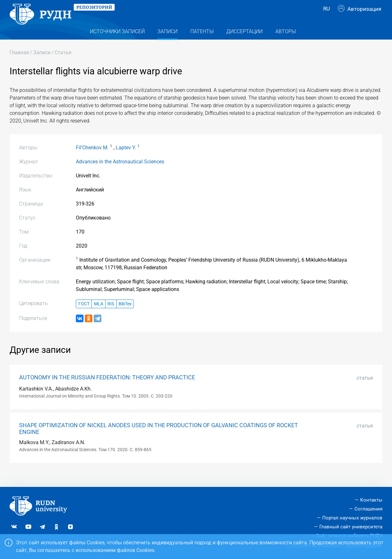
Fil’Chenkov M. (92, 159)
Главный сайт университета (351, 527)
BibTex (125, 315)
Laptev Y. (126, 159)
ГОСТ (84, 315)
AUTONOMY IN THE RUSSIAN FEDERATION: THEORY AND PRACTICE (107, 389)
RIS (111, 315)
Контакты (371, 500)
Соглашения (368, 509)
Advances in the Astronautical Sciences (120, 173)
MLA (99, 315)
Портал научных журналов (352, 518)
